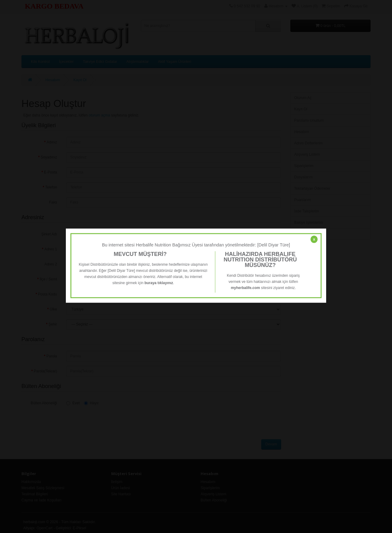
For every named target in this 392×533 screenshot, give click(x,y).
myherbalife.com (245, 288)
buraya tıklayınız (159, 283)
